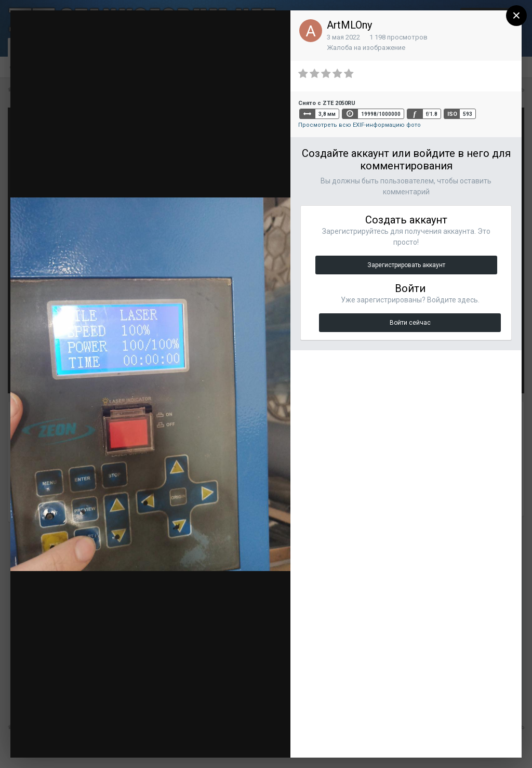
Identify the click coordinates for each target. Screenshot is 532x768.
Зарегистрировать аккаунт (406, 265)
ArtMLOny (349, 25)
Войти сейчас (410, 323)
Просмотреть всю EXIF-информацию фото (360, 125)
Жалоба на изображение (366, 48)
